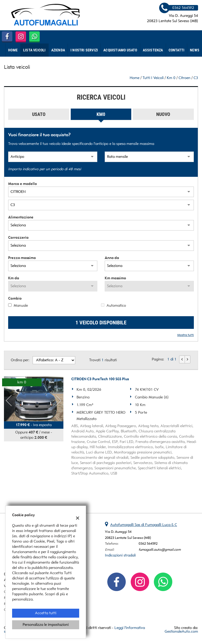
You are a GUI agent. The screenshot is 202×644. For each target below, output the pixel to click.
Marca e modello (22, 184)
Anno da (112, 258)
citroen (185, 78)
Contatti (177, 50)
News (195, 50)
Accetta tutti (46, 613)
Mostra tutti (186, 335)
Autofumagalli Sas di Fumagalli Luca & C (144, 525)
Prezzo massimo (22, 258)
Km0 (101, 114)
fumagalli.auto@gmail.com (160, 550)
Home (13, 50)
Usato (39, 114)
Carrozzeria (18, 238)
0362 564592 (148, 543)
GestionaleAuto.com (181, 631)
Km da (14, 278)
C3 (196, 78)
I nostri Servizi (84, 50)
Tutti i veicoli (153, 78)
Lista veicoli (34, 50)
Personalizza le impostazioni (46, 625)
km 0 (171, 78)
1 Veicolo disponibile (101, 323)
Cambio (15, 298)
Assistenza (153, 50)
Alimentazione (21, 217)
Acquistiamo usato (120, 50)
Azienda (58, 50)
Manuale (21, 306)
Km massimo (115, 278)
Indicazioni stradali (120, 555)
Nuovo (163, 114)
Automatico (116, 306)
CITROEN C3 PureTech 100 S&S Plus (100, 379)
